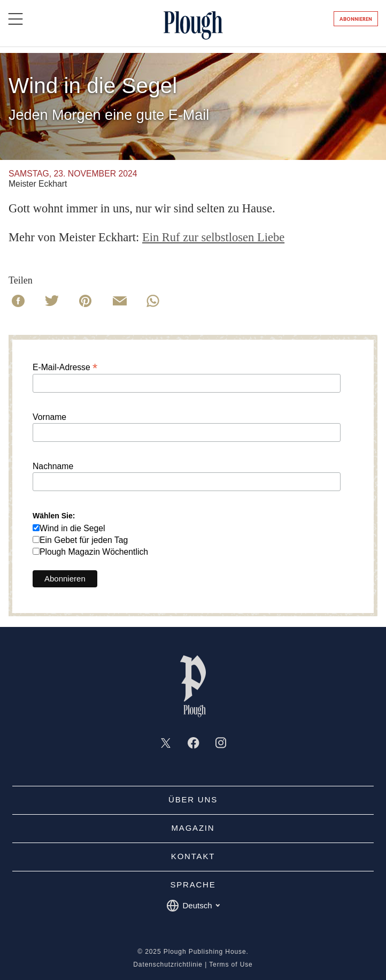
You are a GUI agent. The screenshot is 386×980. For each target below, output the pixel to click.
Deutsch (193, 906)
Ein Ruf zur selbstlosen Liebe (213, 237)
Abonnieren (356, 19)
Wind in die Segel (72, 528)
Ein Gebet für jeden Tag (84, 540)
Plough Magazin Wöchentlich (94, 552)
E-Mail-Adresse (65, 367)
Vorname (49, 417)
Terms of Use (231, 964)
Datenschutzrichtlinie (168, 964)
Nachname (53, 466)
